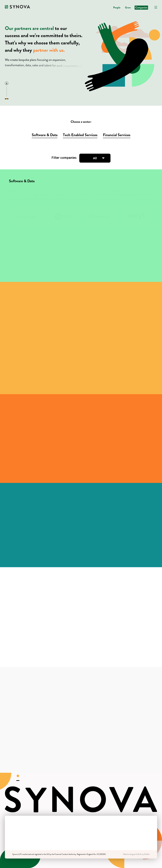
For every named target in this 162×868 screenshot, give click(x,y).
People (117, 8)
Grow (128, 8)
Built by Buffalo (144, 854)
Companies (141, 8)
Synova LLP (17, 854)
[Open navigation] (156, 7)
